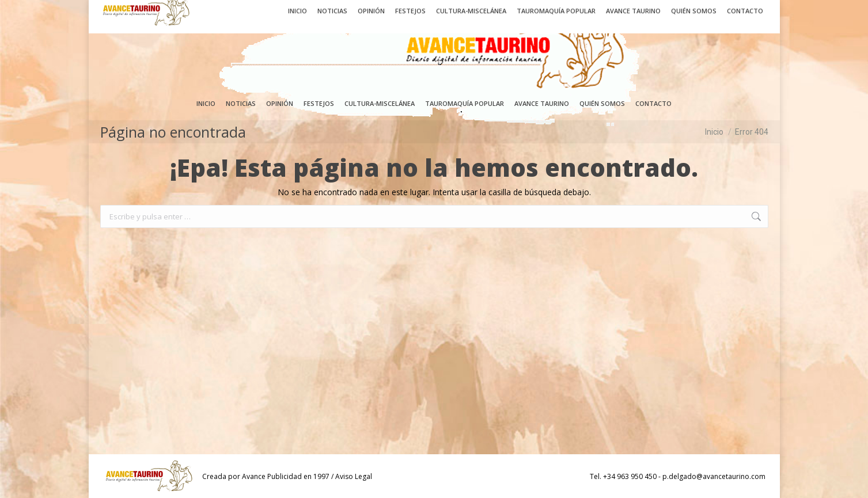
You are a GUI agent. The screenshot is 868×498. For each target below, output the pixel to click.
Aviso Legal (354, 476)
